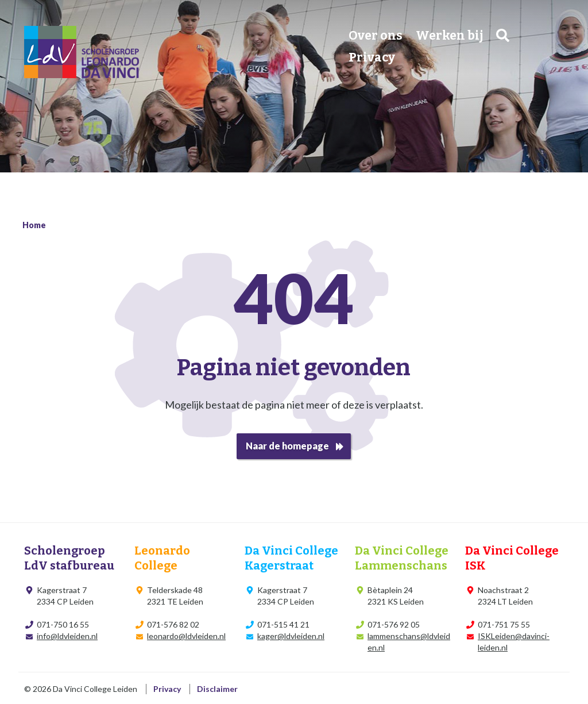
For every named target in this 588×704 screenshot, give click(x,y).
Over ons (376, 36)
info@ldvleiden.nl (67, 636)
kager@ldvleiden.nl (291, 636)
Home (34, 225)
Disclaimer (217, 689)
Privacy (372, 57)
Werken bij (449, 36)
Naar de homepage (287, 446)
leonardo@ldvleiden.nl (186, 636)
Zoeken (503, 35)
